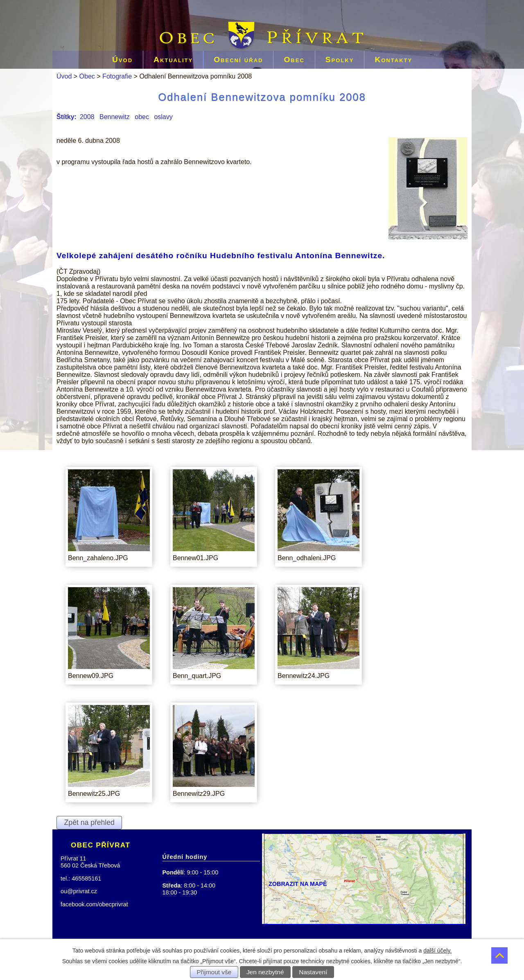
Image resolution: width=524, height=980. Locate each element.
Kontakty (393, 60)
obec (142, 117)
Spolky (340, 60)
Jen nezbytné (265, 972)
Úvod (122, 60)
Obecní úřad (238, 60)
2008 (87, 117)
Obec (294, 60)
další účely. (437, 951)
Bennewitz (115, 117)
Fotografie (117, 76)
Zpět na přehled (89, 822)
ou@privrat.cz (79, 891)
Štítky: (67, 117)
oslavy (163, 117)
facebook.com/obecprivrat (94, 904)
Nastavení (313, 972)
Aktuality (173, 60)
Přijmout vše (214, 972)
